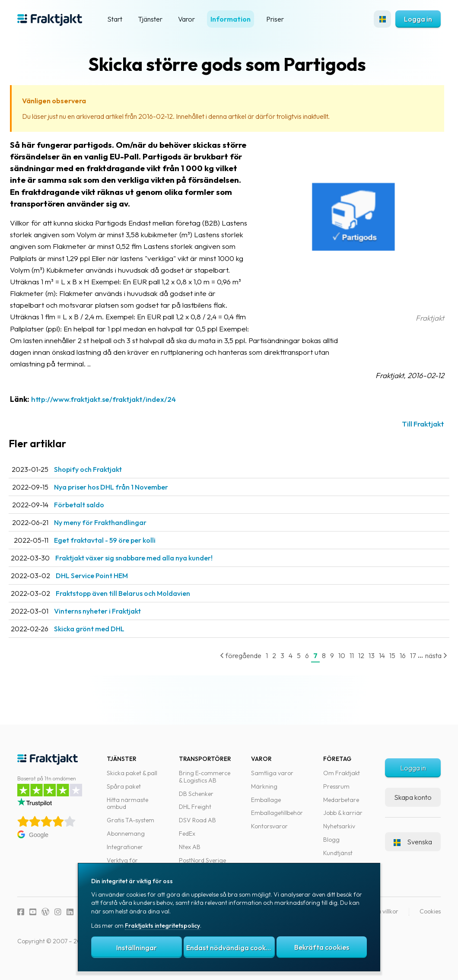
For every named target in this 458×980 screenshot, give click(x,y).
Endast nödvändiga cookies (230, 948)
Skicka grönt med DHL (104, 640)
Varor (186, 19)
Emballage (266, 805)
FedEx (187, 840)
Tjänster (150, 19)
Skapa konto (413, 803)
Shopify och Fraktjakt (103, 481)
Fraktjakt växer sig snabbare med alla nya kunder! (149, 570)
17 (404, 667)
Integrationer (125, 853)
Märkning (264, 792)
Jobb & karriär (343, 819)
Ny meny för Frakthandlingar (115, 534)
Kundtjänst (338, 859)
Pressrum (336, 792)
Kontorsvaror (269, 832)
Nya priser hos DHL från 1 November (126, 499)
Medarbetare (341, 805)
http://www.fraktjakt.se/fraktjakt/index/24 (119, 411)
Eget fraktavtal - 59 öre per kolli (120, 552)
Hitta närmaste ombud (127, 809)
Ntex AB (190, 853)
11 (343, 667)
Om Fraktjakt (342, 779)
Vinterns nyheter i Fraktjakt (113, 623)
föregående (232, 667)
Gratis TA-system (130, 826)
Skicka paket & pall (132, 779)
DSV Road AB (197, 826)
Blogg (331, 846)
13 (363, 667)
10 (333, 667)
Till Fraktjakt (414, 435)
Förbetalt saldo (94, 516)
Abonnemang (126, 840)
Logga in (418, 19)
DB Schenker (196, 799)
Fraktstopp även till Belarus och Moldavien (138, 605)
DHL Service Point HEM (107, 587)
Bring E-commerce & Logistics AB (205, 783)
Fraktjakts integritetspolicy (162, 926)
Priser (275, 19)
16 (394, 667)
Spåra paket (124, 792)
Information (231, 19)
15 (384, 667)
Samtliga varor (272, 779)
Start (115, 19)
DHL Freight (195, 813)
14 (373, 667)
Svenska (413, 847)
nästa (428, 667)
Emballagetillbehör (277, 819)
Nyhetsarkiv (339, 832)
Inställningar (137, 948)
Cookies (430, 917)
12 (353, 667)
